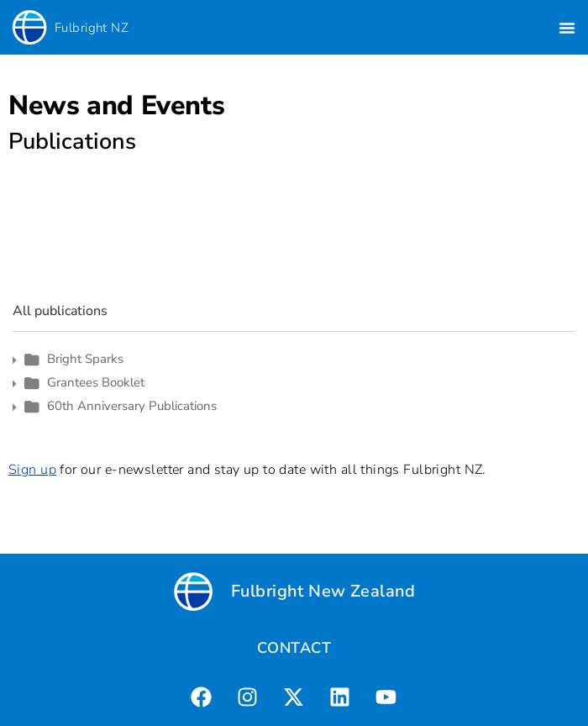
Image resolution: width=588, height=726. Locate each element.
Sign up (32, 470)
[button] (567, 28)
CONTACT (294, 648)
